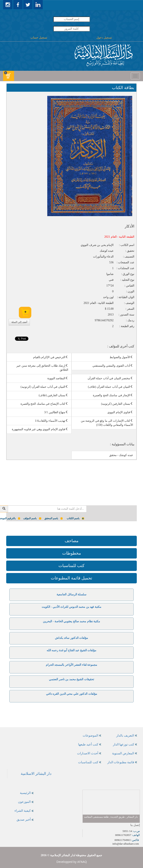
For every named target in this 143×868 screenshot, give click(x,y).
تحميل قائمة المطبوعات (71, 578)
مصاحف (72, 541)
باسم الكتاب (75, 518)
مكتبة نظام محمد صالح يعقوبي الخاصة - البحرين (71, 621)
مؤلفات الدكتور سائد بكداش (72, 638)
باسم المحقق (54, 518)
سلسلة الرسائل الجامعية (71, 594)
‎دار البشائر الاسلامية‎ (36, 774)
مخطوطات (72, 553)
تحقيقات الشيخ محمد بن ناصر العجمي (71, 679)
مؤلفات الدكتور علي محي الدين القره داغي (72, 694)
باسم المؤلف (32, 518)
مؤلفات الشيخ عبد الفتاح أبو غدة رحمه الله (72, 650)
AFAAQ (82, 862)
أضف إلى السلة (19, 322)
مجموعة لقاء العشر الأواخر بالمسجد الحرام (72, 665)
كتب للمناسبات (71, 566)
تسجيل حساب (39, 38)
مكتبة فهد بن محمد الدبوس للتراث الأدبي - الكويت (71, 607)
